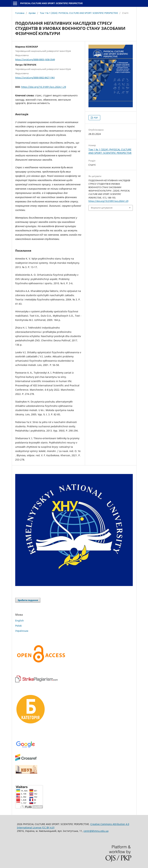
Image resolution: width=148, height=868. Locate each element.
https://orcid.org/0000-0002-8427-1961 (35, 78)
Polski (18, 626)
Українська (22, 631)
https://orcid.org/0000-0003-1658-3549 (35, 59)
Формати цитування (102, 208)
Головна (20, 13)
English (20, 621)
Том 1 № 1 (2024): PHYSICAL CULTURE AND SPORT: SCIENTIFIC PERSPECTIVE (79, 13)
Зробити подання (28, 600)
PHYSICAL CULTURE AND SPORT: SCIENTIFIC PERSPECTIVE (51, 3)
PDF (96, 118)
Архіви (32, 13)
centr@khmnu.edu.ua (96, 831)
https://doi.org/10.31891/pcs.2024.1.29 (44, 87)
